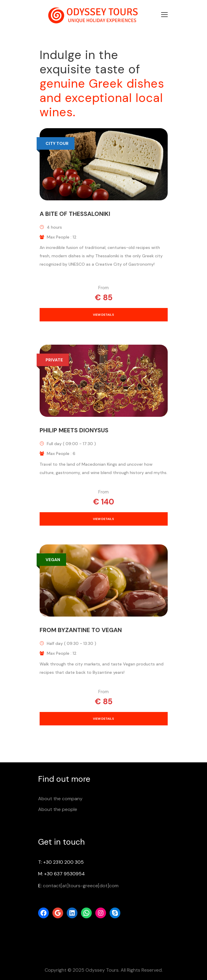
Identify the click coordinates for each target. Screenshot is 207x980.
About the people (58, 809)
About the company (60, 799)
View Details (104, 315)
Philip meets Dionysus (74, 430)
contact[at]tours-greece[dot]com (81, 886)
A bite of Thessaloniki (75, 214)
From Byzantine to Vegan (81, 630)
